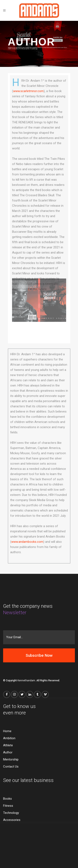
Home (7, 731)
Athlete (8, 745)
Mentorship (11, 760)
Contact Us (11, 767)
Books (7, 799)
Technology (11, 813)
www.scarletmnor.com (28, 91)
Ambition (9, 738)
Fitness (8, 806)
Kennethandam (26, 680)
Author (8, 752)
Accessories (12, 820)
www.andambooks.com (27, 542)
